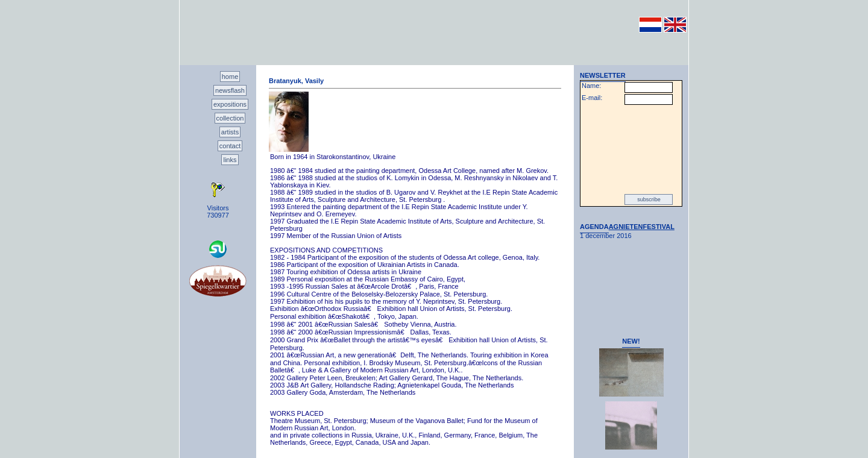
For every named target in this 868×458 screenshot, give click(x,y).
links (230, 160)
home (230, 77)
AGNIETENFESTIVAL (642, 227)
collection (230, 118)
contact (230, 146)
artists (230, 132)
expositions (230, 104)
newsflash (230, 90)
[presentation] (631, 149)
